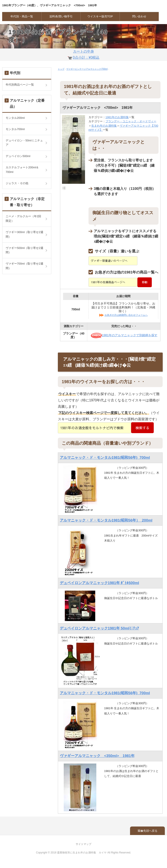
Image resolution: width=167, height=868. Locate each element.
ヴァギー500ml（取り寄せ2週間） (24, 250)
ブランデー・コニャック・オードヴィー (131, 121)
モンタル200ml (15, 118)
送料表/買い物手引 (61, 16)
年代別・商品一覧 (22, 16)
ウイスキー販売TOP (100, 16)
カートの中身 (83, 55)
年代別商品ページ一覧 (20, 85)
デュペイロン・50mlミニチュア (24, 143)
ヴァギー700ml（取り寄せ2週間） (24, 266)
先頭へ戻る (150, 831)
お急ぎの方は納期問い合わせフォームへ (126, 315)
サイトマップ (83, 844)
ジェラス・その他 (17, 183)
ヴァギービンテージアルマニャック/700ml (87, 69)
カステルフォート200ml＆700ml (22, 170)
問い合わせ (139, 16)
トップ (61, 69)
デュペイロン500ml (18, 156)
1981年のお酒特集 (117, 117)
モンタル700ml (15, 129)
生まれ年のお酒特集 (104, 126)
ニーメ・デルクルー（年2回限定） (23, 219)
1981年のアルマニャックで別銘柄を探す (124, 335)
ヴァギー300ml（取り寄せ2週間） (24, 234)
